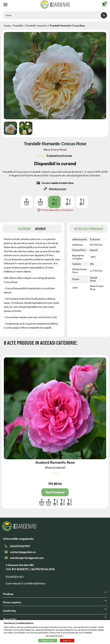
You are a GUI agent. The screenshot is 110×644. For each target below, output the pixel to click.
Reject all (67, 640)
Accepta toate (48, 640)
